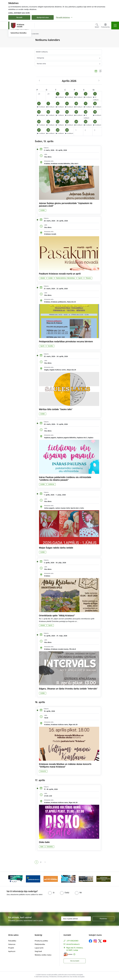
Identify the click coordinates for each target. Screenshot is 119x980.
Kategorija (40, 58)
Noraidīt (19, 17)
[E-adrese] (68, 954)
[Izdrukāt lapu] (108, 39)
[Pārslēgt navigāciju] (115, 26)
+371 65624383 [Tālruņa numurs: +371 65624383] (72, 941)
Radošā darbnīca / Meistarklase (66, 278)
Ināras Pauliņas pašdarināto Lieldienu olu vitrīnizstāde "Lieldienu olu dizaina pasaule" (65, 479)
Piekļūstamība (40, 944)
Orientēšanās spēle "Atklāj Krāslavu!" (57, 616)
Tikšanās (88, 278)
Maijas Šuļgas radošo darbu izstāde (56, 548)
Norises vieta (41, 64)
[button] (60, 96)
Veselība (50, 346)
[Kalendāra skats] (96, 71)
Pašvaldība (12, 941)
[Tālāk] (107, 879)
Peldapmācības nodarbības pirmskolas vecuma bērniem (66, 342)
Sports (80, 278)
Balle (42, 847)
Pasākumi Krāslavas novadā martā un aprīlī (60, 274)
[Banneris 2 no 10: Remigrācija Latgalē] (33, 879)
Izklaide (43, 278)
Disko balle (44, 842)
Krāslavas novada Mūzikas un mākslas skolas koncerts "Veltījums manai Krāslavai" (65, 765)
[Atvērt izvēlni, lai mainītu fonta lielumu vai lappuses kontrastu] (105, 26)
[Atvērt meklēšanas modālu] (97, 26)
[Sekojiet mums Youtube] (105, 941)
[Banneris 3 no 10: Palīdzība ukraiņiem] (51, 879)
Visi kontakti (75, 961)
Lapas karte (39, 948)
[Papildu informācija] (74, 954)
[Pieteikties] (103, 919)
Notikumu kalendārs (18, 44)
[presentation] (59, 904)
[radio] (51, 893)
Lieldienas (51, 484)
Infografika (15, 48)
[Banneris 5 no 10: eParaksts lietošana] (86, 879)
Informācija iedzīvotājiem (20, 55)
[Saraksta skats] (101, 71)
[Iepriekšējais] (12, 879)
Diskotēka (50, 847)
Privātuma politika (41, 941)
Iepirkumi (12, 951)
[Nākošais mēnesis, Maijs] (99, 81)
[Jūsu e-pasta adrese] (76, 919)
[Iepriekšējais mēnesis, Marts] (39, 81)
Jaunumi (14, 40)
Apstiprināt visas (43, 17)
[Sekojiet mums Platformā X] (100, 941)
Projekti (11, 948)
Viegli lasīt (38, 951)
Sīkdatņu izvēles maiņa (43, 955)
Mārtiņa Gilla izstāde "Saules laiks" (56, 409)
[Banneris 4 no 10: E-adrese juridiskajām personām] (68, 879)
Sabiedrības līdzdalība (19, 59)
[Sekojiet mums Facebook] (90, 941)
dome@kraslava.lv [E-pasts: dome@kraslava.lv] (73, 944)
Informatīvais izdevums (19, 52)
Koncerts (43, 771)
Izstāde (43, 210)
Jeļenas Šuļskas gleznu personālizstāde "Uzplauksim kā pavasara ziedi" (66, 205)
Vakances (12, 944)
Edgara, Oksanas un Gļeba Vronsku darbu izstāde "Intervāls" (68, 689)
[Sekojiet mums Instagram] (95, 941)
